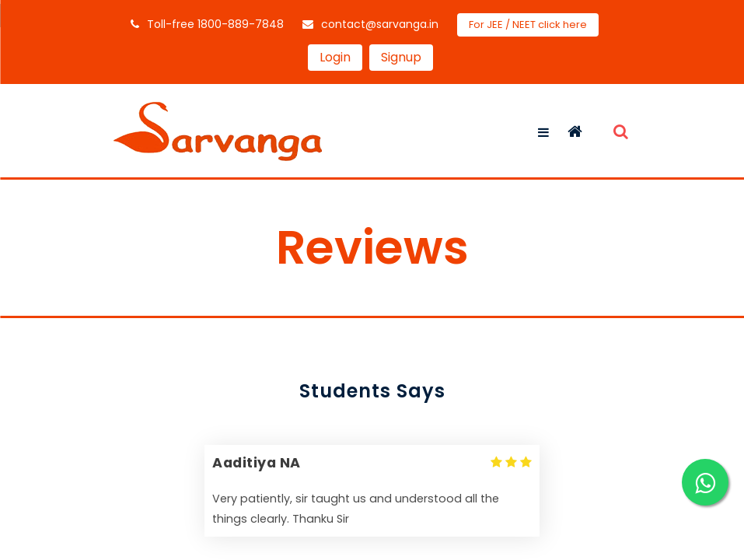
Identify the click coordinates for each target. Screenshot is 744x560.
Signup (401, 57)
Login (335, 57)
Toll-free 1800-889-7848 (207, 24)
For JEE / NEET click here (528, 24)
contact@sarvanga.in (370, 24)
